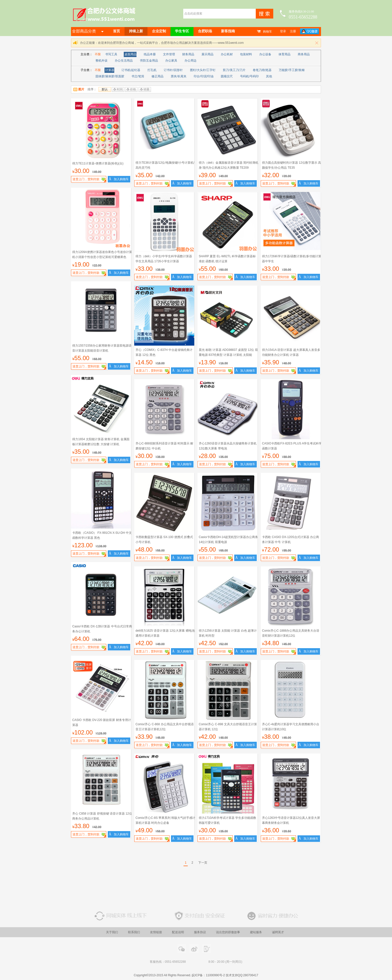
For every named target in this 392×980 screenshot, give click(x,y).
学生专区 (182, 31)
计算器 (110, 70)
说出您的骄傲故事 (228, 932)
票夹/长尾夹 (179, 76)
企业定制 (159, 31)
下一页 (203, 863)
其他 (269, 76)
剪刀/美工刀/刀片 (234, 70)
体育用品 (284, 54)
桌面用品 (130, 54)
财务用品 (188, 54)
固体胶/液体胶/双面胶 (110, 76)
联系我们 (134, 932)
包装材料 (246, 54)
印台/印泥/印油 (204, 76)
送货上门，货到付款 (89, 180)
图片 (79, 89)
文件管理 (169, 54)
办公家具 (171, 61)
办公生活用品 (124, 61)
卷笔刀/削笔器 (262, 70)
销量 (145, 89)
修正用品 (157, 76)
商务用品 (304, 54)
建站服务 (256, 932)
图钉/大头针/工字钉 (203, 70)
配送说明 (178, 932)
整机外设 (101, 61)
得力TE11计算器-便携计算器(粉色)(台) (98, 163)
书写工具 (111, 54)
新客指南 (228, 31)
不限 (98, 54)
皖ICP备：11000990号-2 (208, 975)
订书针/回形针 (173, 70)
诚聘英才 (278, 932)
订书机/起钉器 (131, 70)
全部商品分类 (88, 31)
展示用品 (207, 54)
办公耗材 (227, 54)
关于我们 (112, 932)
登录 (283, 31)
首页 (116, 31)
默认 (105, 89)
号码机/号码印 (249, 76)
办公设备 (265, 54)
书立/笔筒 (138, 76)
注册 (293, 31)
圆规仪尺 (227, 76)
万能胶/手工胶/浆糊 (292, 70)
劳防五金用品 (149, 61)
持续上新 (136, 31)
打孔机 (152, 70)
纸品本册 (150, 54)
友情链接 (156, 932)
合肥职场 (205, 31)
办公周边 (190, 61)
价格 (131, 89)
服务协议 (200, 932)
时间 (118, 89)
